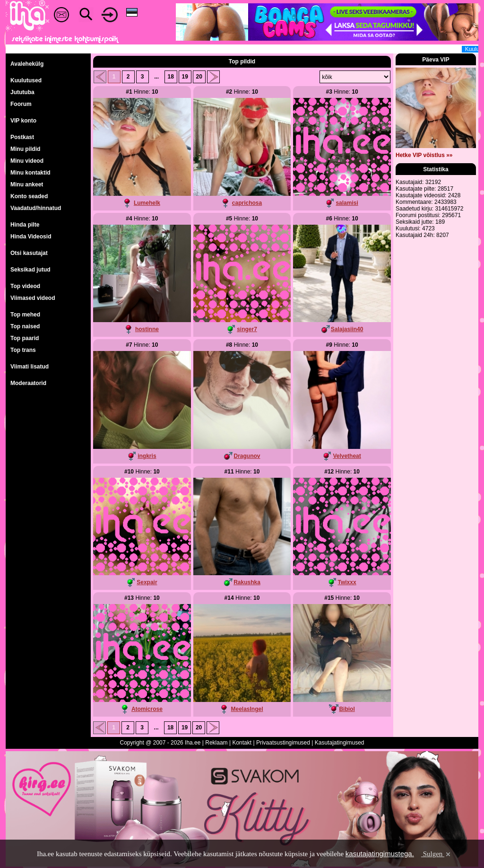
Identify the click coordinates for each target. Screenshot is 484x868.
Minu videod (27, 161)
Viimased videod (33, 298)
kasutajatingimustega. (380, 854)
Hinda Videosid (31, 237)
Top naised (25, 326)
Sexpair (147, 582)
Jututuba (22, 92)
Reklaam (216, 743)
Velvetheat (347, 456)
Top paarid (25, 338)
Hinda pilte (25, 225)
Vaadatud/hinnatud (36, 208)
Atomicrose (147, 709)
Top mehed (25, 315)
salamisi (347, 203)
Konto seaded (29, 196)
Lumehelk (147, 203)
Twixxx (347, 582)
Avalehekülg (27, 64)
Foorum (21, 104)
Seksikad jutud (30, 270)
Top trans (23, 350)
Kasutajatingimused (340, 743)
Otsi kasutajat (29, 253)
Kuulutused (26, 80)
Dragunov (247, 456)
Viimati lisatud (30, 367)
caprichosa (247, 203)
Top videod (25, 286)
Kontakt (242, 743)
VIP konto (23, 121)
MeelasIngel (247, 709)
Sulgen (436, 854)
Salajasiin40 (347, 329)
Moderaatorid (28, 383)
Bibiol (347, 709)
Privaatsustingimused (283, 743)
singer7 (247, 329)
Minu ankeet (27, 184)
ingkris (147, 456)
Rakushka (247, 582)
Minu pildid (25, 149)
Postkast (22, 137)
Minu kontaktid (30, 173)
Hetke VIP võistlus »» (424, 155)
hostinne (147, 329)
